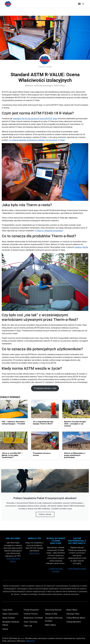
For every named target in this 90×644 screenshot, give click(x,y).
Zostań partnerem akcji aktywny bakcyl (77, 541)
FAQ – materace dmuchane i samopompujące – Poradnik (14, 423)
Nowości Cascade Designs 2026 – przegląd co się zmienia (75, 424)
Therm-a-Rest (59, 86)
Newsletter (34, 538)
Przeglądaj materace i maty (45, 388)
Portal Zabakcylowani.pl (77, 569)
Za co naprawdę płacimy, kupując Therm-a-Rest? (43, 423)
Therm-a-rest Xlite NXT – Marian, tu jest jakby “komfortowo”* (12, 455)
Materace (29, 86)
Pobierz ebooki (45, 514)
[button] (79, 4)
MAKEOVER (30, 641)
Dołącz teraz (34, 553)
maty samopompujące (43, 86)
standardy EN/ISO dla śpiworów (26, 119)
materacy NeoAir (81, 247)
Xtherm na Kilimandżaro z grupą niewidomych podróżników (75, 455)
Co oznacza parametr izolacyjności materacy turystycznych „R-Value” (37, 140)
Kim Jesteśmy (13, 538)
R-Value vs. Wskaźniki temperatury (49, 231)
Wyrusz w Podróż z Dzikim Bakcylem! (56, 541)
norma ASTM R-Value (48, 119)
